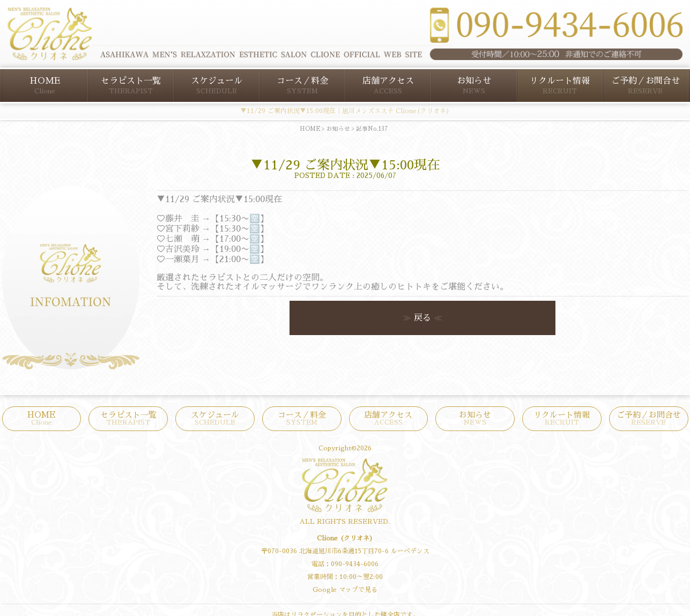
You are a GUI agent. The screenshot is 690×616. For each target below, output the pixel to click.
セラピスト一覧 (131, 86)
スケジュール (217, 86)
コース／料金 (302, 86)
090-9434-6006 (355, 564)
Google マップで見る (345, 590)
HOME (45, 86)
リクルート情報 (560, 86)
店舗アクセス (388, 86)
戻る (422, 318)
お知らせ (474, 86)
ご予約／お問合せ (646, 86)
